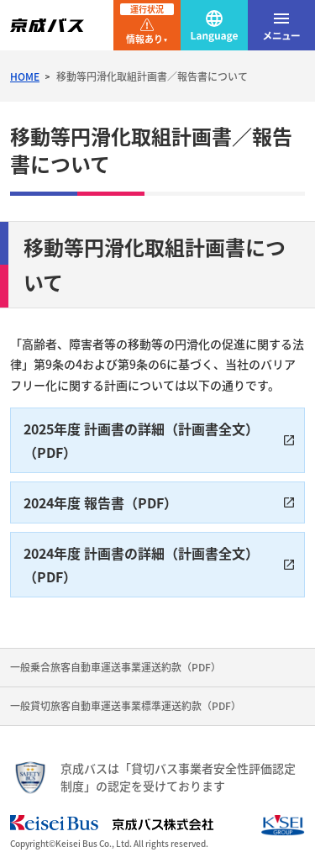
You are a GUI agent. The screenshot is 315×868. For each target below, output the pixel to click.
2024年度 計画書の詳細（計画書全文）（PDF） (141, 565)
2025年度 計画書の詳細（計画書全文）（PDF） (141, 440)
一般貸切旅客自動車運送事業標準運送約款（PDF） (126, 706)
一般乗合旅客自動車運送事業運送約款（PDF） (115, 667)
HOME (25, 77)
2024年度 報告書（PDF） (100, 502)
